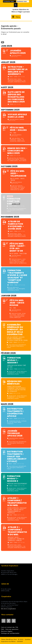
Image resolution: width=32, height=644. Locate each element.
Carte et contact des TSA (10, 627)
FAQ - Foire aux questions (10, 629)
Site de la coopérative (8, 609)
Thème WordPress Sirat (9, 639)
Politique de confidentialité (10, 633)
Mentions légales (7, 631)
